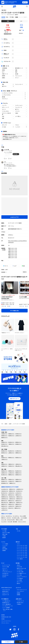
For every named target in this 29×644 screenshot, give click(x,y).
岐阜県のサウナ (4, 457)
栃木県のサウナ (11, 442)
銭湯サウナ (4, 518)
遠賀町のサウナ (18, 504)
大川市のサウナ (18, 493)
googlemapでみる (15, 217)
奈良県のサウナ (11, 466)
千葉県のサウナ (11, 444)
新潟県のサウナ (4, 451)
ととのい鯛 (6, 150)
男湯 (8, 21)
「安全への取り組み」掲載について (8, 610)
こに (5, 162)
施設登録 (4, 538)
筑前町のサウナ (4, 506)
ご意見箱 (18, 604)
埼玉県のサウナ (4, 444)
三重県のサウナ (4, 459)
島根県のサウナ (11, 471)
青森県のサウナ (11, 434)
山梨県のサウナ (11, 453)
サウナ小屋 (10, 522)
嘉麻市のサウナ (4, 501)
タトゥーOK (4, 520)
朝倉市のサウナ (11, 501)
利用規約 (3, 619)
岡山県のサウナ (18, 471)
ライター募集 (19, 559)
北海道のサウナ (4, 434)
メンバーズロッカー (21, 591)
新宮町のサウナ (19, 502)
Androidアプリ (5, 595)
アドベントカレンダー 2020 (22, 554)
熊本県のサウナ (4, 481)
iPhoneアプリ (5, 593)
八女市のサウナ (11, 493)
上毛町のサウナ (4, 510)
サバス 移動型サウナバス (21, 573)
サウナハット (5, 568)
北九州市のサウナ (5, 489)
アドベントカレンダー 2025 (22, 546)
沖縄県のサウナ (12, 483)
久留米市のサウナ (5, 491)
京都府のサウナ (11, 464)
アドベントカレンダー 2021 (22, 552)
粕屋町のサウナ (4, 504)
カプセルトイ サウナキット (22, 577)
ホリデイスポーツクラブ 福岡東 (13, 13)
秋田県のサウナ (11, 436)
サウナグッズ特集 (6, 567)
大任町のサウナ (4, 508)
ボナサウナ (9, 518)
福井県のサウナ (4, 453)
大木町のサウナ (11, 506)
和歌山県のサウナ (19, 466)
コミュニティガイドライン (6, 621)
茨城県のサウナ (4, 442)
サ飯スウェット (5, 570)
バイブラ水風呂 (24, 518)
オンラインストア (6, 565)
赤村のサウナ (11, 508)
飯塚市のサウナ (12, 491)
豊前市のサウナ (11, 495)
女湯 (21, 21)
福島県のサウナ (4, 437)
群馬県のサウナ (18, 442)
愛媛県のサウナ (11, 475)
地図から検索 (5, 534)
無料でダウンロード (15, 399)
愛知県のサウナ (18, 457)
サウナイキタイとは (6, 590)
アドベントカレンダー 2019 (22, 556)
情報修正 (25, 272)
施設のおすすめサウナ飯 (21, 568)
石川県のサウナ (18, 451)
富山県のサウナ (11, 451)
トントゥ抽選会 (5, 544)
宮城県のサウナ (4, 436)
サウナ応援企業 (20, 578)
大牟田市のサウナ (20, 489)
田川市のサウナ (19, 491)
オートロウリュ (16, 516)
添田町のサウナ (18, 506)
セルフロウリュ (9, 516)
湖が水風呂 (15, 522)
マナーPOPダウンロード (7, 606)
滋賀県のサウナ (4, 464)
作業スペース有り (19, 520)
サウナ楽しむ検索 (20, 572)
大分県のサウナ (11, 481)
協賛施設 (18, 593)
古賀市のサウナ (12, 499)
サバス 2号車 (19, 575)
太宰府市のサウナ (5, 499)
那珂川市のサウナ (5, 502)
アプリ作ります (20, 570)
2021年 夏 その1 (5, 573)
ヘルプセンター (20, 601)
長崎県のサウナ (18, 479)
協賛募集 (4, 551)
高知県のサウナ (18, 475)
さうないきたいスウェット (7, 572)
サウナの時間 (19, 580)
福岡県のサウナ (4, 479)
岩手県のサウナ (18, 434)
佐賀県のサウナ (11, 479)
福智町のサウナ (18, 508)
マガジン (18, 544)
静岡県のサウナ (11, 457)
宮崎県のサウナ (18, 481)
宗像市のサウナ (19, 497)
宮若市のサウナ (19, 499)
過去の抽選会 (5, 549)
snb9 (6, 269)
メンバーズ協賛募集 (6, 608)
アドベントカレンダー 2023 (22, 549)
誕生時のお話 (5, 591)
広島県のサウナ (4, 473)
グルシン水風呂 (23, 516)
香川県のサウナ (4, 475)
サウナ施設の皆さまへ (6, 601)
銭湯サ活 (18, 583)
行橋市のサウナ (4, 495)
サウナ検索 (4, 531)
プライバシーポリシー (5, 623)
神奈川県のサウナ (5, 446)
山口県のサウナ (11, 473)
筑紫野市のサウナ (5, 497)
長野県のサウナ (18, 453)
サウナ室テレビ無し (16, 518)
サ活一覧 (18, 531)
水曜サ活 (18, 565)
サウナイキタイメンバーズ (22, 590)
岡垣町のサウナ (11, 504)
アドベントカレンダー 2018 (22, 557)
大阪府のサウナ (18, 464)
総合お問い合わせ (20, 603)
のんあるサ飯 (19, 567)
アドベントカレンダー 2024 (22, 547)
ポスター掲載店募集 (6, 604)
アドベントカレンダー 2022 (22, 551)
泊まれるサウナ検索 (6, 533)
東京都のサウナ (18, 444)
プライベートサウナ (22, 522)
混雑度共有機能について (7, 139)
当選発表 (4, 547)
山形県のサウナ (18, 436)
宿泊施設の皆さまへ (6, 603)
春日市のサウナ (12, 497)
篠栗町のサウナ (12, 502)
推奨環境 (3, 615)
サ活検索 (4, 536)
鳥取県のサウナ (4, 471)
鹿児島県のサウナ (5, 483)
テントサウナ (4, 522)
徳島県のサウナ (18, 473)
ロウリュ (3, 516)
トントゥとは (5, 546)
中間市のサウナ (18, 495)
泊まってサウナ (20, 582)
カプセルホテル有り (11, 520)
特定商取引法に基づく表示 (6, 617)
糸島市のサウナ (18, 501)
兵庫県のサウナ (4, 466)
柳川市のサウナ (4, 493)
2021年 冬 (4, 577)
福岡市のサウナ (12, 489)
